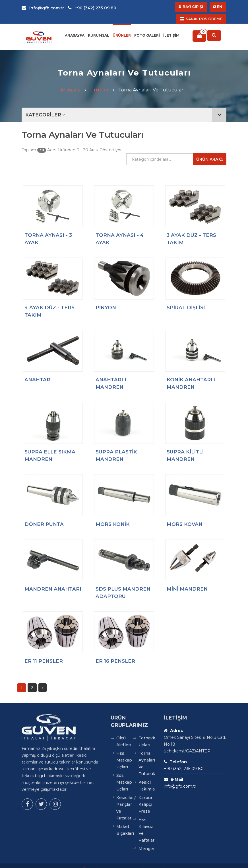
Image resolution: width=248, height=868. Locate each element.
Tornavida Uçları (147, 733)
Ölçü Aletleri (124, 733)
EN (218, 7)
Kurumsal (99, 27)
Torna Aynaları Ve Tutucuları (147, 756)
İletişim (171, 27)
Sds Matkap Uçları (124, 774)
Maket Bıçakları (125, 822)
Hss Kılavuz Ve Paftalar (146, 822)
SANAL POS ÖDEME (159, 7)
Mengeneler (147, 841)
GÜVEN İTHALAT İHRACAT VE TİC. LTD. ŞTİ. (123, 862)
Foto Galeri (147, 27)
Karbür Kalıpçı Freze (145, 796)
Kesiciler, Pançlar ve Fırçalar (125, 800)
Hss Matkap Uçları (124, 752)
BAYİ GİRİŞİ (196, 7)
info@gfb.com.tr (43, 8)
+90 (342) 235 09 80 (92, 8)
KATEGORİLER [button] (127, 106)
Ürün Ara (204, 151)
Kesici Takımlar (147, 778)
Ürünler (122, 27)
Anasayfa (75, 27)
